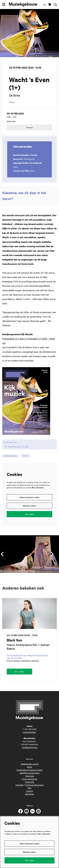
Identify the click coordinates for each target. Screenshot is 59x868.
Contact (30, 791)
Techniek (19, 785)
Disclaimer (30, 794)
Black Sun (14, 640)
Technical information (34, 785)
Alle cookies (30, 514)
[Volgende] (52, 554)
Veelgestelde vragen (29, 764)
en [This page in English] (45, 5)
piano (25, 456)
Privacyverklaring (30, 779)
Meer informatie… (38, 488)
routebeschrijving (29, 747)
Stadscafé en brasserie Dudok (29, 770)
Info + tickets (19, 672)
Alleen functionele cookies (29, 497)
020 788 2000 (30, 729)
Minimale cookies (29, 506)
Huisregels (29, 782)
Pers (29, 788)
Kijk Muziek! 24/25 (16, 447)
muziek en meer (10, 456)
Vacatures (30, 776)
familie (12, 102)
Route (29, 767)
